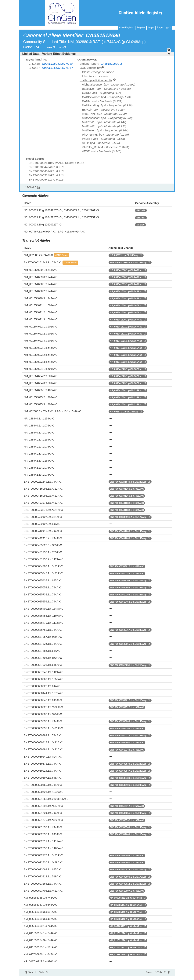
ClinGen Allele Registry (140, 13)
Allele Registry (126, 27)
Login (151, 27)
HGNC (50, 47)
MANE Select (61, 255)
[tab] (97, 54)
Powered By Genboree (156, 978)
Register (141, 27)
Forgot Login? (164, 27)
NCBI (62, 47)
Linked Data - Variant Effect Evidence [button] (96, 54)
